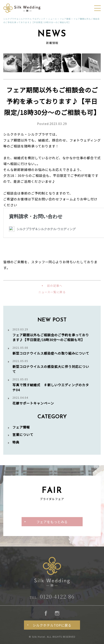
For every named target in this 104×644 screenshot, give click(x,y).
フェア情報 (21, 427)
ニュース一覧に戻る (52, 292)
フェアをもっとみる (52, 522)
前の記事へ (55, 286)
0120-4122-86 (52, 596)
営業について (23, 435)
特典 (16, 442)
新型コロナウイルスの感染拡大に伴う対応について (52, 366)
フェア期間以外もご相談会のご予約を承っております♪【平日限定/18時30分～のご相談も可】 (52, 335)
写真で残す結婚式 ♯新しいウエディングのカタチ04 (52, 385)
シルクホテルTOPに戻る (52, 625)
